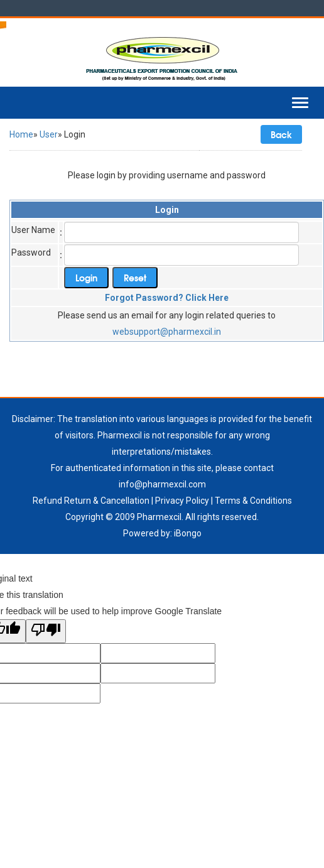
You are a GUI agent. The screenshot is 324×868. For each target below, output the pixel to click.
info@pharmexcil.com (162, 484)
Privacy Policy (182, 501)
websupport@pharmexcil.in (167, 332)
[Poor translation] (46, 631)
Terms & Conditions (253, 501)
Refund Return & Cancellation (91, 501)
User (49, 134)
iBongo (188, 533)
